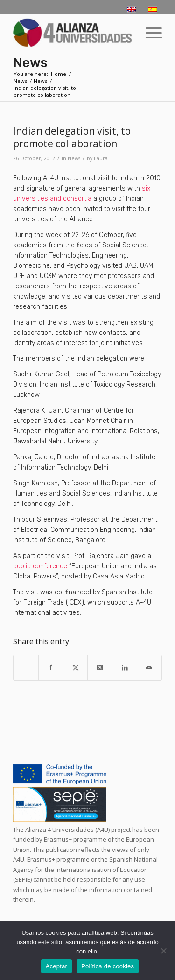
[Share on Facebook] (51, 667)
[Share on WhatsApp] (26, 663)
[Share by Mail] (149, 667)
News (30, 63)
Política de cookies (108, 966)
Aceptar (57, 966)
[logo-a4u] (73, 33)
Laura (101, 158)
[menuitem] (149, 33)
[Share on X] (76, 667)
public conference (40, 566)
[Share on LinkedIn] (125, 667)
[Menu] (149, 33)
